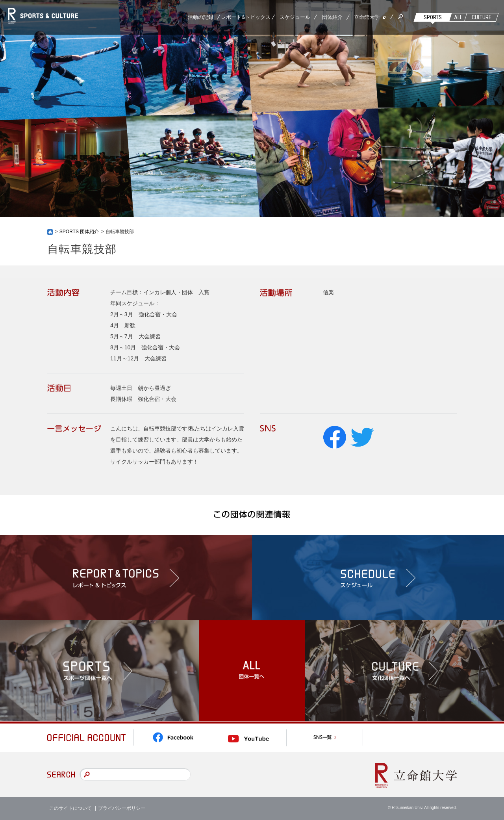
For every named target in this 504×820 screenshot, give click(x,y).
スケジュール (295, 17)
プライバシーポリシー (122, 808)
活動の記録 (201, 17)
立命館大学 (367, 17)
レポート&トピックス (246, 17)
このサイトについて (70, 808)
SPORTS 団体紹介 (79, 232)
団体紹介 (332, 17)
